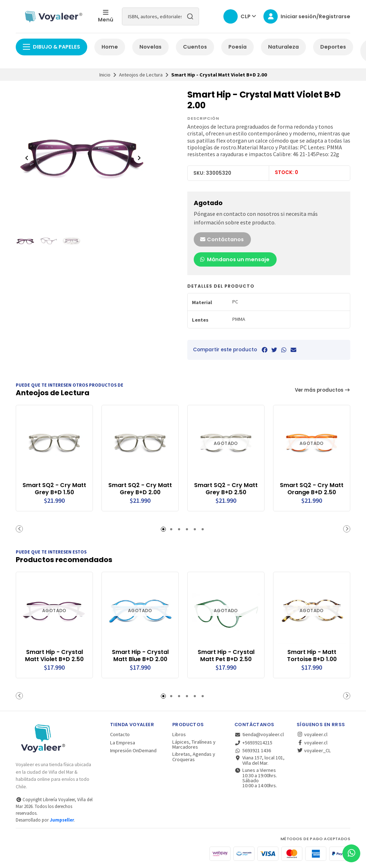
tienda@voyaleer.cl (259, 734)
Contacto (120, 734)
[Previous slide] (27, 158)
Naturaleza (283, 47)
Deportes (333, 47)
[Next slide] (139, 158)
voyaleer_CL (314, 750)
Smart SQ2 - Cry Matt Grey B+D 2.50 (226, 489)
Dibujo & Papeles (51, 47)
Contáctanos (222, 239)
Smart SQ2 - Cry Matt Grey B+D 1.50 (54, 489)
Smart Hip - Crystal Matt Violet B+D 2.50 (54, 656)
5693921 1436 (253, 750)
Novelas (150, 47)
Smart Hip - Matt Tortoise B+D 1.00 (312, 656)
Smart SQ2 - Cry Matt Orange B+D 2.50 (312, 489)
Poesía (238, 47)
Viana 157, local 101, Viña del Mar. (259, 760)
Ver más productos (323, 390)
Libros (179, 734)
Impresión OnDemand (133, 750)
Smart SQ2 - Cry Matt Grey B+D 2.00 (140, 489)
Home (110, 47)
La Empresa (123, 743)
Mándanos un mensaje (234, 259)
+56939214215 (253, 743)
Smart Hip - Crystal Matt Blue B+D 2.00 (140, 656)
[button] (19, 529)
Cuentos (195, 47)
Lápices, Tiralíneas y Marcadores (194, 745)
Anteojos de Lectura (141, 75)
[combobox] (160, 16)
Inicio (105, 75)
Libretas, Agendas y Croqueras (194, 757)
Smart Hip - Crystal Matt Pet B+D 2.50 (226, 656)
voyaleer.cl (312, 734)
